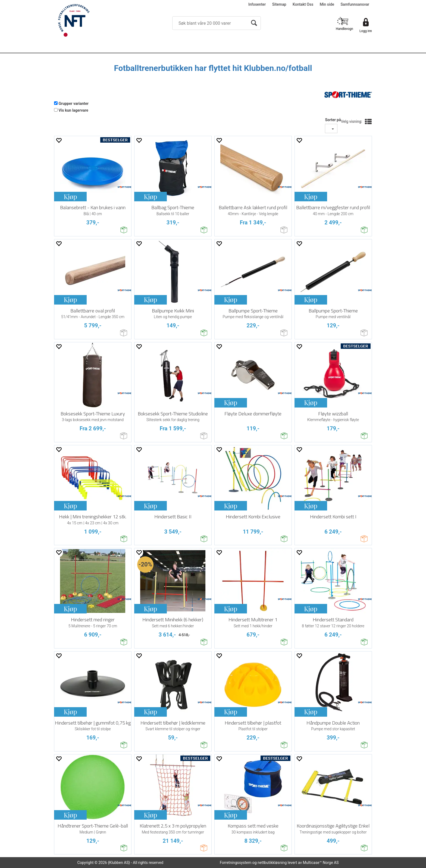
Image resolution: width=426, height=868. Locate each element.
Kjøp (70, 196)
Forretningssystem (236, 863)
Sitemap (279, 4)
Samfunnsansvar (355, 4)
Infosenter (257, 4)
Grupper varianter (73, 104)
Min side (327, 4)
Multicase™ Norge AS (321, 863)
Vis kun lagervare (73, 110)
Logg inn (366, 31)
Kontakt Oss (303, 4)
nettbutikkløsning (272, 863)
